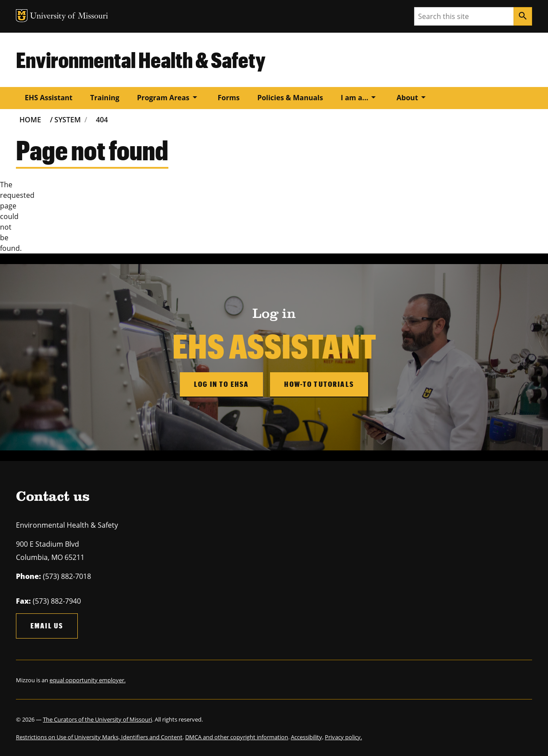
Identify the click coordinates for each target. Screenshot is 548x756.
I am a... (360, 97)
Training (105, 98)
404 (102, 120)
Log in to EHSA (221, 384)
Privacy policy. (343, 737)
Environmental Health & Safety (141, 60)
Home (30, 120)
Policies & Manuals (290, 98)
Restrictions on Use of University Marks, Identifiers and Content (99, 737)
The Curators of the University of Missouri (97, 719)
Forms (229, 98)
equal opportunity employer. (88, 680)
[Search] (523, 16)
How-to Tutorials (319, 384)
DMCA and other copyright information (237, 737)
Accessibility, (307, 737)
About (413, 97)
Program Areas (168, 97)
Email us (47, 626)
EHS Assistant (49, 98)
